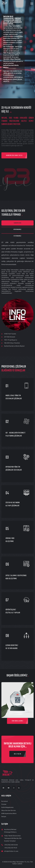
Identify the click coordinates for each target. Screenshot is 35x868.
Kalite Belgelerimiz (7, 807)
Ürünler (4, 804)
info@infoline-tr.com (11, 851)
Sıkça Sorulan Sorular (9, 810)
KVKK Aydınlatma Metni (9, 814)
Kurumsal (5, 801)
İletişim (4, 817)
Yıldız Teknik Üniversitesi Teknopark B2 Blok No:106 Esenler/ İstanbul (13, 838)
